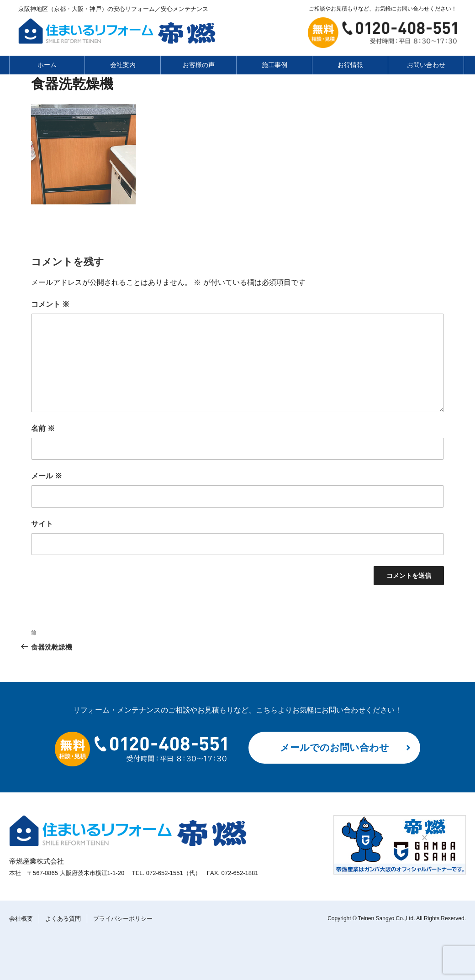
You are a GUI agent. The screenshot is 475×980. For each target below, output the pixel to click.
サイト (42, 524)
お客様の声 (199, 65)
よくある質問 (63, 919)
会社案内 (123, 65)
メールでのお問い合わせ (335, 747)
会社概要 (21, 919)
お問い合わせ (426, 65)
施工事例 (274, 65)
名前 (43, 428)
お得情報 (350, 65)
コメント (50, 304)
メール (47, 476)
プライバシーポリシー (123, 919)
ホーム (47, 65)
